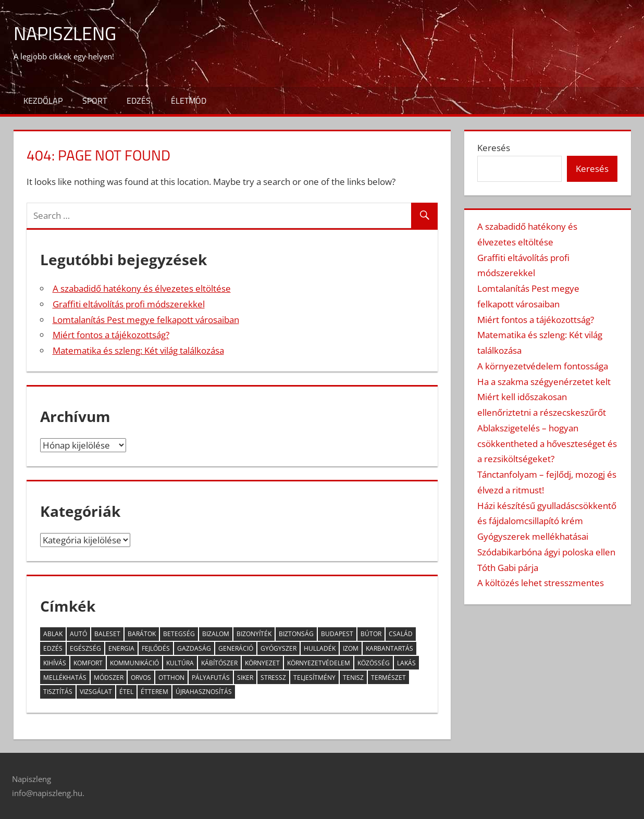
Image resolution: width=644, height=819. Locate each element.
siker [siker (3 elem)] (245, 678)
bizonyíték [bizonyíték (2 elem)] (254, 634)
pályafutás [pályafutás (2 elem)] (211, 678)
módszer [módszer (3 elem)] (109, 678)
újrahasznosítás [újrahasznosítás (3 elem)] (204, 692)
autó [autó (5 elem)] (78, 634)
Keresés (494, 148)
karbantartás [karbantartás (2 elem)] (389, 648)
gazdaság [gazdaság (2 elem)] (194, 648)
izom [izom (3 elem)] (351, 648)
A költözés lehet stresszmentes (541, 583)
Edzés (139, 101)
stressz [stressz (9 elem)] (273, 678)
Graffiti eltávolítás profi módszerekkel (129, 304)
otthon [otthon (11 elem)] (171, 678)
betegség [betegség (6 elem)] (179, 634)
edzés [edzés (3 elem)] (53, 648)
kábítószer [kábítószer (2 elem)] (219, 663)
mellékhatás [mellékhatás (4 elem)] (65, 678)
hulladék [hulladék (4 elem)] (320, 648)
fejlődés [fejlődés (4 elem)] (156, 648)
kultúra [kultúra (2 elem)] (180, 663)
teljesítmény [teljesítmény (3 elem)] (314, 678)
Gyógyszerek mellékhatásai (533, 536)
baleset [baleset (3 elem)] (107, 634)
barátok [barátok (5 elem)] (142, 634)
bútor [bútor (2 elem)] (371, 634)
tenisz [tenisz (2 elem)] (353, 678)
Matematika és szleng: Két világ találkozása (138, 350)
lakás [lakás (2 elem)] (406, 663)
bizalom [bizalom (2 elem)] (216, 634)
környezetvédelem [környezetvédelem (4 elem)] (319, 663)
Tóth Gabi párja (508, 568)
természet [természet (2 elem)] (388, 678)
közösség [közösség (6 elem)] (374, 663)
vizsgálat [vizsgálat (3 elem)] (96, 692)
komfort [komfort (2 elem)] (88, 663)
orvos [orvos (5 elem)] (141, 678)
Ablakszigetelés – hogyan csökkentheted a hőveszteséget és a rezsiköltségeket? (547, 444)
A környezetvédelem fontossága (543, 366)
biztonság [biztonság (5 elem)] (296, 634)
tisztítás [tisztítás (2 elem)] (58, 692)
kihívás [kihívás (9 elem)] (55, 663)
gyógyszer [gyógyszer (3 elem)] (278, 648)
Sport (95, 101)
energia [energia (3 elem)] (121, 648)
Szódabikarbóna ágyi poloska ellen (546, 552)
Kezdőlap (43, 101)
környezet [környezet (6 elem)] (262, 663)
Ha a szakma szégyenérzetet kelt (544, 382)
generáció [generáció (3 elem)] (236, 648)
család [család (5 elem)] (401, 634)
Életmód (189, 101)
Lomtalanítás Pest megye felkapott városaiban (146, 320)
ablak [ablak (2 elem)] (53, 634)
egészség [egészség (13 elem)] (85, 648)
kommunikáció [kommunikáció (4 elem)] (134, 663)
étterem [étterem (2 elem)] (154, 692)
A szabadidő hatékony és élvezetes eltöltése (142, 288)
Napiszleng (65, 33)
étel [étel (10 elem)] (126, 692)
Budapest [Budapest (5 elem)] (337, 634)
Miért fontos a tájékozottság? (111, 335)
